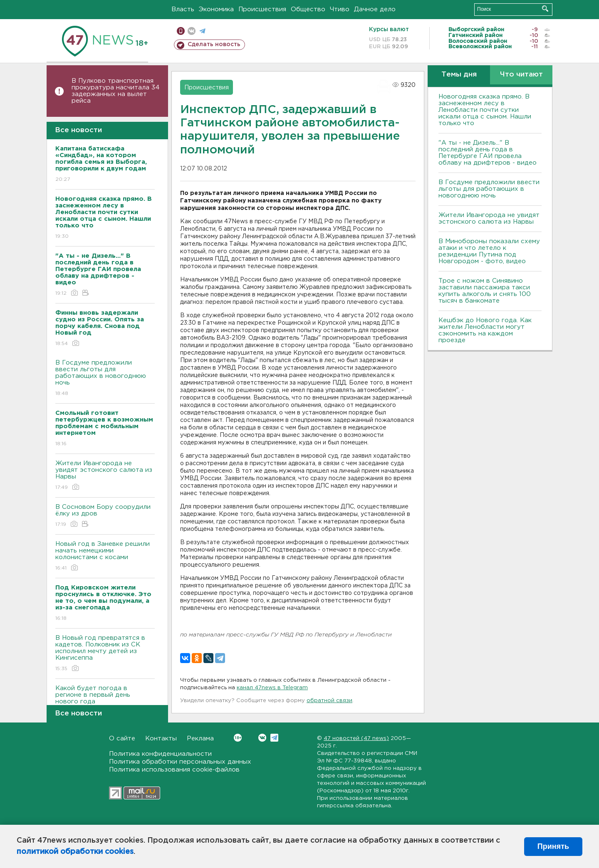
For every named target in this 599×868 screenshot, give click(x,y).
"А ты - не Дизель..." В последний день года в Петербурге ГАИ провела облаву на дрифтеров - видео (488, 153)
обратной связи (329, 701)
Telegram (274, 738)
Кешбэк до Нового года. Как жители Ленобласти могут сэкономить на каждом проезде (485, 330)
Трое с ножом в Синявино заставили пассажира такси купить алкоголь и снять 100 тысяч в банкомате (485, 291)
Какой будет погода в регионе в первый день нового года (105, 701)
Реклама (200, 739)
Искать (545, 9)
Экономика (216, 9)
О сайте (122, 739)
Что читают (521, 75)
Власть (183, 9)
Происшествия (262, 9)
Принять (553, 846)
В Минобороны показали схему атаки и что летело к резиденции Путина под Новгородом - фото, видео (489, 251)
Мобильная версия (181, 31)
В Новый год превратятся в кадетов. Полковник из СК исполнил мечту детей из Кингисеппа (105, 654)
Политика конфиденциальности (160, 754)
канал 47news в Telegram (272, 688)
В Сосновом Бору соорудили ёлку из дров (105, 516)
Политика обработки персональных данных (180, 762)
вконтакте (192, 31)
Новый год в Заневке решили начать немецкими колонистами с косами (105, 556)
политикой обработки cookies (75, 852)
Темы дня (459, 75)
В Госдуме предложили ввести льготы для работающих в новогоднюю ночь (105, 379)
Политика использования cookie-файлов (174, 770)
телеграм (202, 31)
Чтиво (340, 9)
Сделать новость (214, 44)
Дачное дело (375, 9)
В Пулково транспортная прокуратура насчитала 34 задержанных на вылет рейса (116, 91)
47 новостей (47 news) (356, 739)
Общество (308, 9)
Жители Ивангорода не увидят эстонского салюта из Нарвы (105, 476)
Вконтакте (238, 738)
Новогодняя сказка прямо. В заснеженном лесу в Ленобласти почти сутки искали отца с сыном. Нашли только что (485, 110)
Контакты (161, 739)
